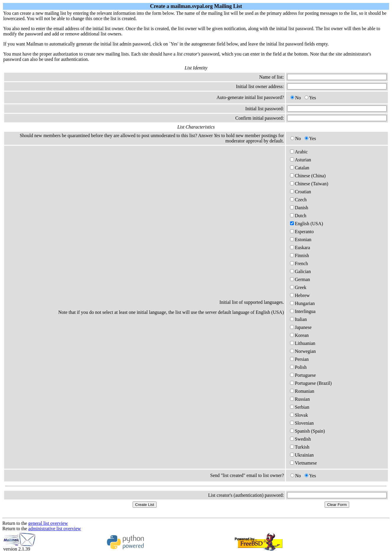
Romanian (302, 391)
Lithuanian (303, 343)
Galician (300, 271)
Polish (298, 367)
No (296, 98)
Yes (310, 98)
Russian (300, 399)
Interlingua (303, 311)
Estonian (301, 240)
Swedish (300, 439)
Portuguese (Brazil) (311, 383)
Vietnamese (304, 463)
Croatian (301, 192)
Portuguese (303, 375)
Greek (298, 287)
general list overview (48, 523)
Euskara (300, 248)
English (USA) (307, 224)
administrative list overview (55, 529)
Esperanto (302, 232)
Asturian (301, 160)
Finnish (300, 255)
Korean (299, 335)
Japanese (301, 327)
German (300, 279)
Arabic (299, 152)
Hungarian (302, 303)
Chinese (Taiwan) (309, 184)
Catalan (300, 168)
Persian (299, 359)
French (299, 263)
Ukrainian (302, 455)
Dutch (298, 216)
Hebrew (300, 295)
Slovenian (302, 423)
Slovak (299, 415)
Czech (298, 200)
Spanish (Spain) (308, 431)
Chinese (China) (308, 176)
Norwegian (303, 351)
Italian (299, 319)
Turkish (300, 447)
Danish (299, 208)
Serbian (300, 407)
